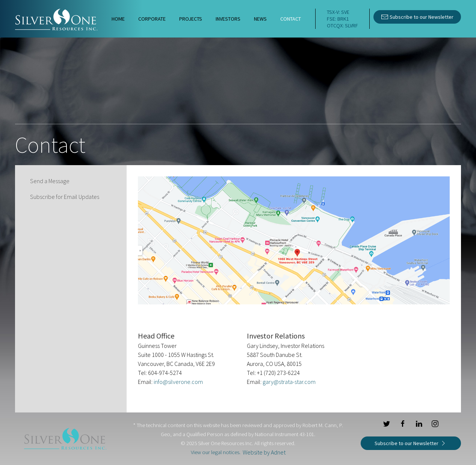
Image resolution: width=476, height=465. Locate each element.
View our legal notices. (216, 452)
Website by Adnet (264, 452)
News (260, 19)
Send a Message (50, 181)
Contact (291, 19)
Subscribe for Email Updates (65, 197)
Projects (191, 19)
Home (118, 19)
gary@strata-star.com (289, 382)
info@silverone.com (178, 382)
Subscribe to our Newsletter (417, 16)
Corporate (152, 19)
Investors (228, 19)
